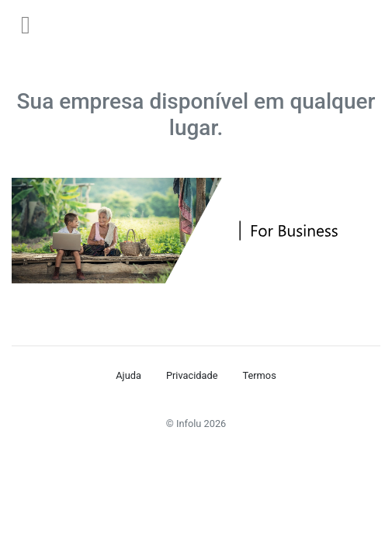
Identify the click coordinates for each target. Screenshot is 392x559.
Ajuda (128, 375)
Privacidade (192, 375)
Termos (259, 375)
